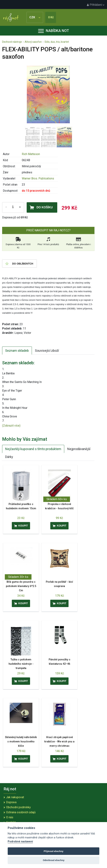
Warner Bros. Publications (38, 178)
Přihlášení (96, 5)
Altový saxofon (33, 42)
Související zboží (47, 351)
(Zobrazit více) (11, 426)
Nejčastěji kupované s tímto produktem (33, 449)
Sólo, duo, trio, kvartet (57, 42)
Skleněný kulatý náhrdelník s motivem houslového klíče (21, 742)
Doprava (11, 802)
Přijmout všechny (53, 851)
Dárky (9, 457)
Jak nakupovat (15, 797)
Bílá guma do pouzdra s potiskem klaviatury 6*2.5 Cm (21, 586)
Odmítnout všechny (54, 860)
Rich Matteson (31, 154)
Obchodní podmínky (18, 807)
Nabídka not (54, 31)
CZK (35, 17)
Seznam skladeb (17, 351)
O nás (10, 817)
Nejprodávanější (79, 449)
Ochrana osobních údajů (21, 812)
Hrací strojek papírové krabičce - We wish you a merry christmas (59, 742)
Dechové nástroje (12, 42)
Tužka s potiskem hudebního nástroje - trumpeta (21, 664)
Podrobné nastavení (20, 842)
